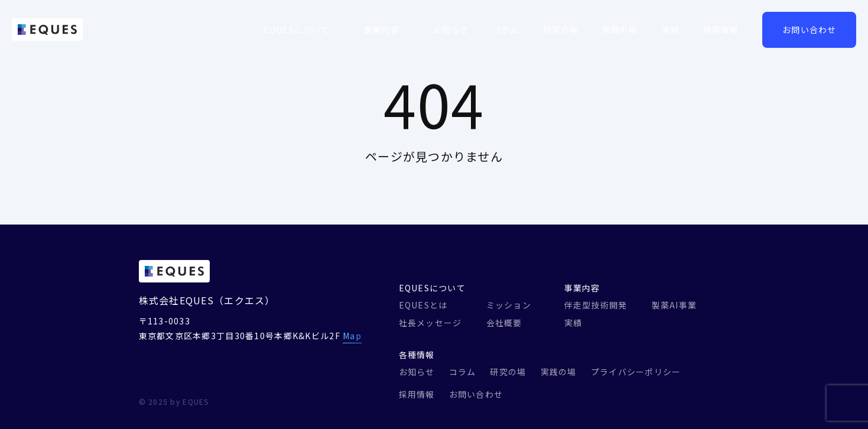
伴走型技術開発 (596, 305)
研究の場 (561, 30)
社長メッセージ (430, 323)
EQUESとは (423, 305)
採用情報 (721, 30)
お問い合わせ (809, 30)
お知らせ (451, 30)
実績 (671, 30)
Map (352, 336)
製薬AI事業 (674, 305)
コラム (505, 30)
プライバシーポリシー (636, 372)
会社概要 (504, 323)
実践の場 (620, 30)
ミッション (509, 305)
